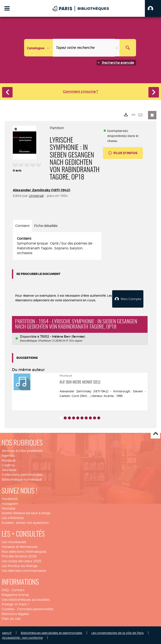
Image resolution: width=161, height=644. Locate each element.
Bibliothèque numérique (22, 479)
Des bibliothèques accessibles (26, 599)
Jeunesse (9, 470)
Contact (18, 590)
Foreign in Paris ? (15, 604)
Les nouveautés (14, 542)
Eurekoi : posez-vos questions (25, 522)
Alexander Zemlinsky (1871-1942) (42, 190)
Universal (36, 196)
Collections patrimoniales (22, 474)
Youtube (8, 508)
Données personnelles (35, 609)
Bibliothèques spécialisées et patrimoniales (51, 633)
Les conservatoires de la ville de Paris (118, 633)
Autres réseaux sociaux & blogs (26, 513)
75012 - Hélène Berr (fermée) (62, 336)
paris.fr (7, 633)
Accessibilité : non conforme (22, 637)
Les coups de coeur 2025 (21, 561)
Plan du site (11, 619)
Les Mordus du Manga (19, 566)
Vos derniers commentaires (24, 570)
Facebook (10, 499)
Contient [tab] (22, 226)
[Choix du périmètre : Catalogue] (39, 48)
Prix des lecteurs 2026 (19, 556)
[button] (153, 8)
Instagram (10, 503)
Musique (9, 460)
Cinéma (8, 465)
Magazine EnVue (15, 595)
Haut (155, 434)
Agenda (8, 455)
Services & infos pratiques (22, 451)
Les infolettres (13, 518)
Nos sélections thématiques (24, 551)
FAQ (5, 590)
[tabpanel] (57, 246)
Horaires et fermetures (20, 547)
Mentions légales (15, 614)
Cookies (8, 609)
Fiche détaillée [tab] (46, 226)
